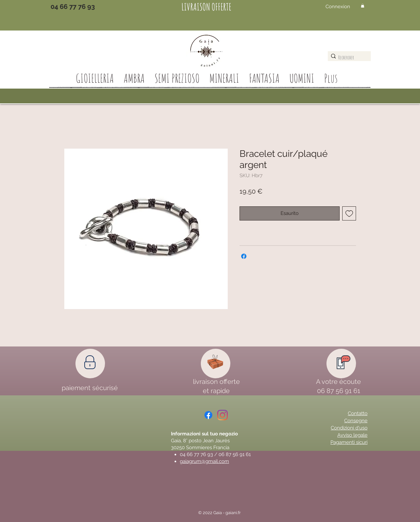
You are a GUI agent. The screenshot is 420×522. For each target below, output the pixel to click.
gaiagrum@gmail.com (204, 461)
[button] (363, 6)
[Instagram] (222, 415)
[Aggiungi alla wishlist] (349, 213)
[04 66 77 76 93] (73, 7)
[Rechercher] (348, 57)
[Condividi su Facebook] (244, 256)
